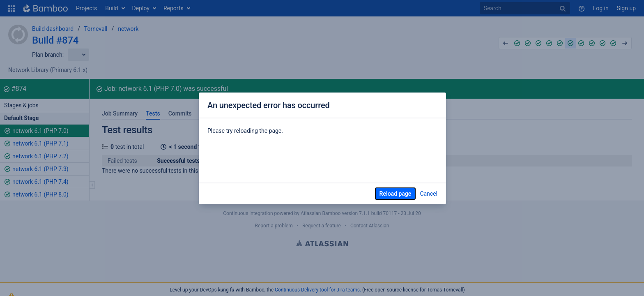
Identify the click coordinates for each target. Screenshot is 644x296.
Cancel (429, 194)
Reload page (396, 194)
